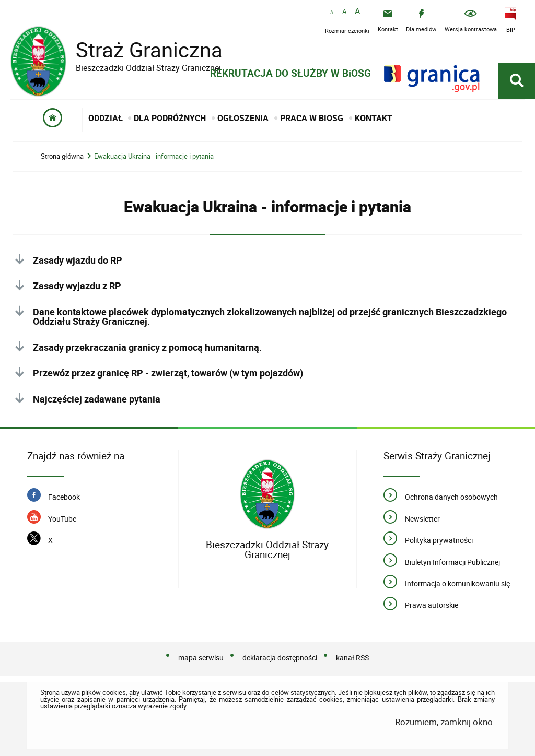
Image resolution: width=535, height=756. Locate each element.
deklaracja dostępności (280, 658)
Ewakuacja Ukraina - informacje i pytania (154, 156)
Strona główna (62, 156)
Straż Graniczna (141, 50)
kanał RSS (352, 658)
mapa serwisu (201, 658)
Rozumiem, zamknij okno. (445, 722)
